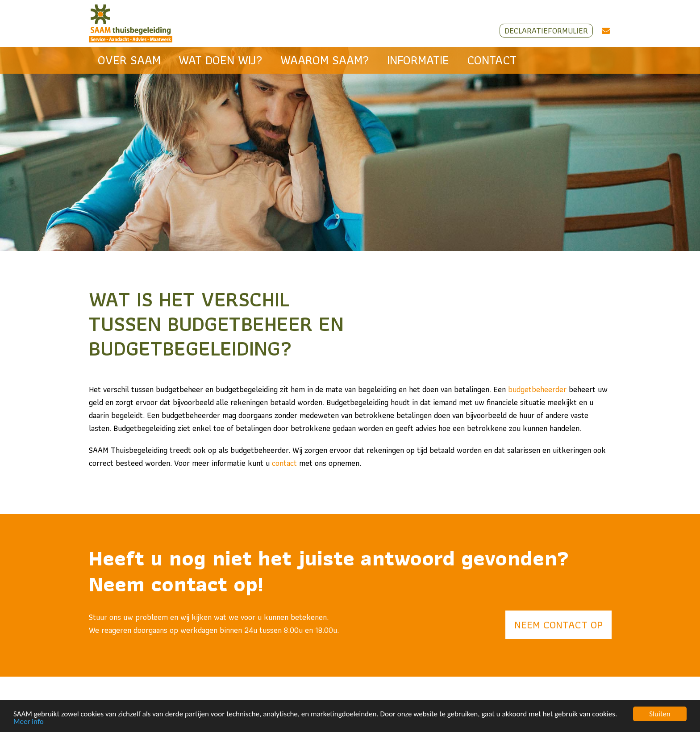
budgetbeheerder (537, 389)
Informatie (418, 60)
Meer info (29, 722)
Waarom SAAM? (325, 60)
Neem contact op (558, 625)
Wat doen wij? (221, 60)
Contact (492, 60)
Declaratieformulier (546, 31)
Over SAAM (129, 60)
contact (284, 463)
